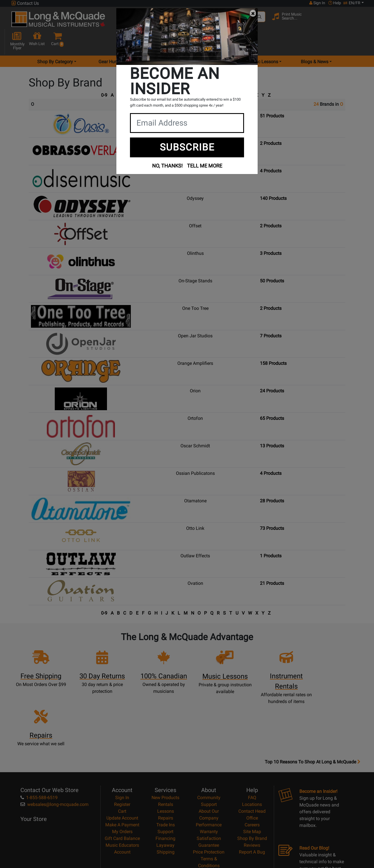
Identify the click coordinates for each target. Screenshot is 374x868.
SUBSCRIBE (187, 147)
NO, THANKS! (167, 166)
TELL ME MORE (205, 166)
